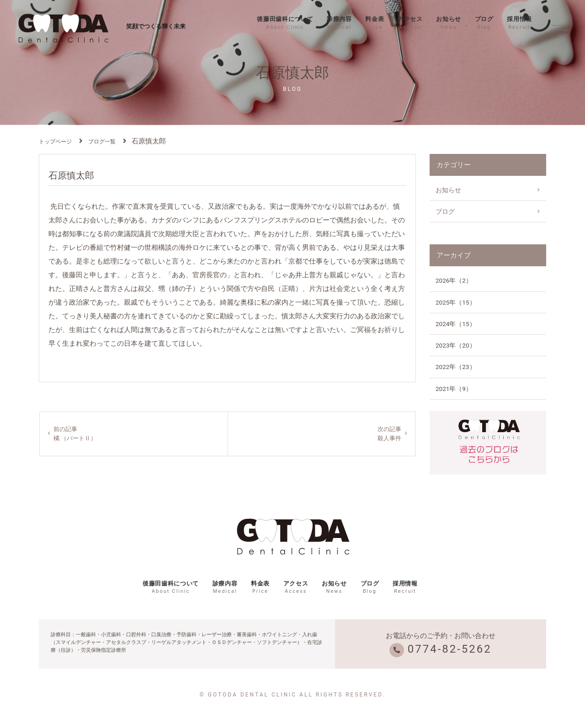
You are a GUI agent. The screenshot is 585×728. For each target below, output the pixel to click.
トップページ (55, 142)
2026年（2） (454, 280)
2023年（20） (456, 345)
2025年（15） (456, 302)
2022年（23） (456, 367)
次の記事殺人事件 (388, 434)
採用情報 (519, 23)
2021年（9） (454, 389)
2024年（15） (456, 324)
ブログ (484, 23)
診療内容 (339, 23)
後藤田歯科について (285, 23)
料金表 (375, 23)
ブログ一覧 (102, 142)
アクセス (410, 23)
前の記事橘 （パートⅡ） (77, 434)
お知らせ (449, 23)
